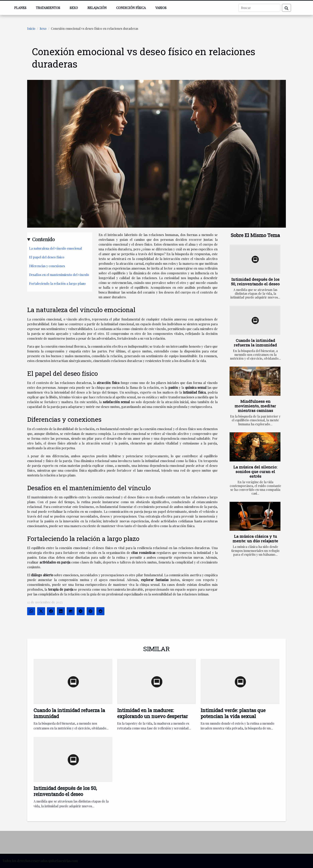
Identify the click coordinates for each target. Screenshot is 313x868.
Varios (161, 8)
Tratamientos (48, 8)
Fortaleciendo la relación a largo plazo (57, 283)
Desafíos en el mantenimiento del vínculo (59, 275)
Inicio (31, 28)
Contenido (43, 239)
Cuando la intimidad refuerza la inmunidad (255, 343)
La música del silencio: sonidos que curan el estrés (255, 472)
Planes (20, 8)
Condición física (131, 8)
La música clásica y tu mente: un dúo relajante (255, 539)
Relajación (97, 8)
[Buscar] (259, 8)
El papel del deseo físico (47, 257)
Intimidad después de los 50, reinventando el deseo (255, 282)
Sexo (74, 8)
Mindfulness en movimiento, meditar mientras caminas (255, 406)
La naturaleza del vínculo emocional (55, 248)
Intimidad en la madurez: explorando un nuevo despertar (153, 713)
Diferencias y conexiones (47, 266)
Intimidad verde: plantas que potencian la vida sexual (233, 713)
